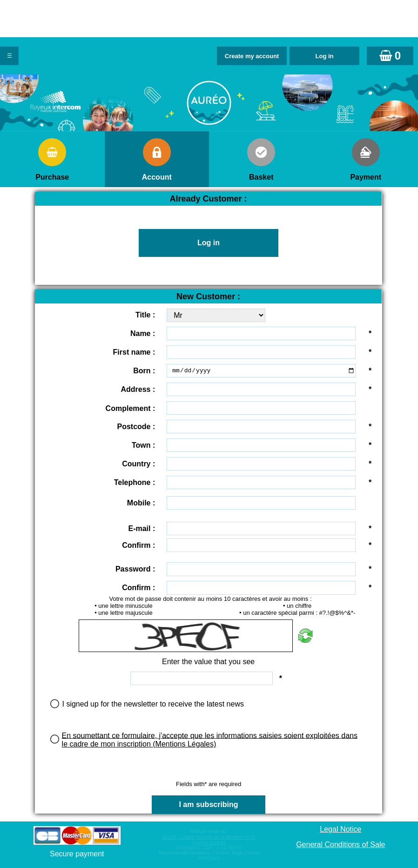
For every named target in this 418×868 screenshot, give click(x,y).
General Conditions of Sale (340, 844)
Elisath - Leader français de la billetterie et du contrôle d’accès (209, 840)
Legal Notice (340, 829)
